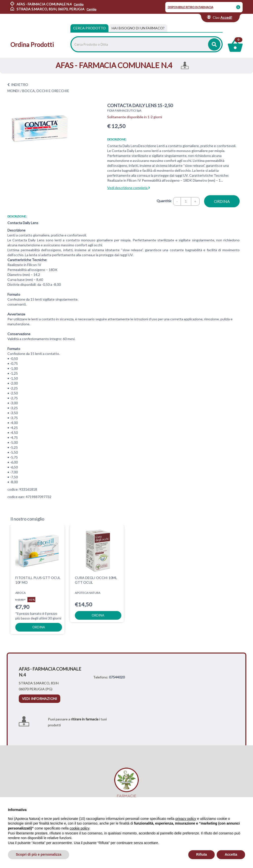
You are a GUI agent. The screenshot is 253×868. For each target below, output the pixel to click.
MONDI (13, 91)
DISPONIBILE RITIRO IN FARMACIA (190, 7)
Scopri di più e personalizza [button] (39, 854)
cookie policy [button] (79, 828)
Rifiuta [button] (202, 854)
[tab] (138, 28)
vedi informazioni (40, 699)
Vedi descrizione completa (129, 188)
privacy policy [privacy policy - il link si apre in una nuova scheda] (186, 819)
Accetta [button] (231, 854)
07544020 (117, 677)
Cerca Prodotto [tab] (89, 28)
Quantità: (164, 201)
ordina (222, 201)
